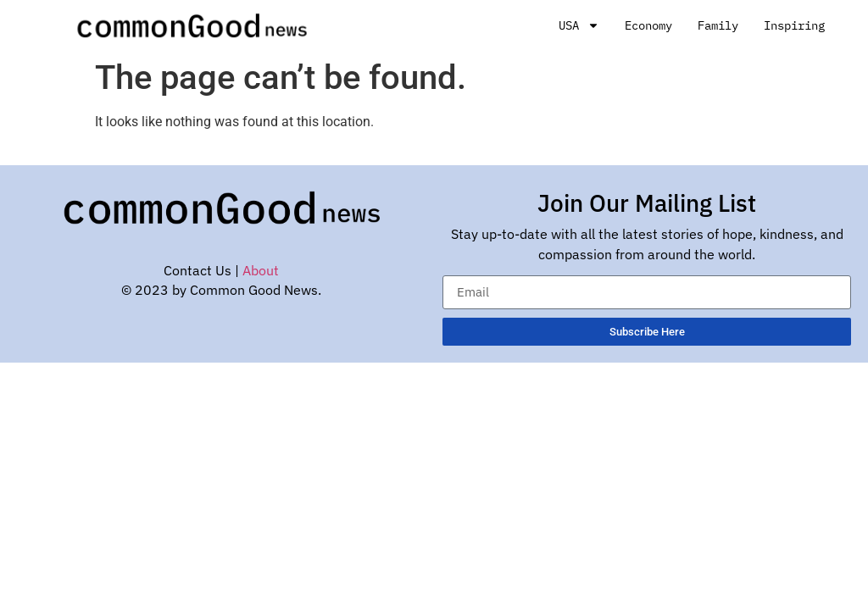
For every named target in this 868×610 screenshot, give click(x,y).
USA (579, 25)
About (261, 270)
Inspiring (794, 25)
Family (718, 25)
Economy (648, 25)
